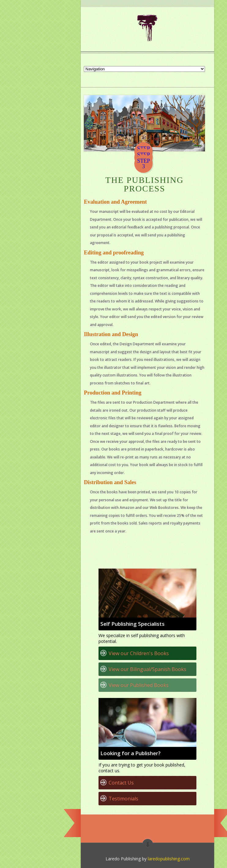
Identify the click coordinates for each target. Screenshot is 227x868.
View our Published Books (139, 685)
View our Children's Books (139, 653)
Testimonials (123, 799)
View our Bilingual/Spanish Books (147, 669)
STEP (143, 161)
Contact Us (121, 783)
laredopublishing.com (169, 859)
